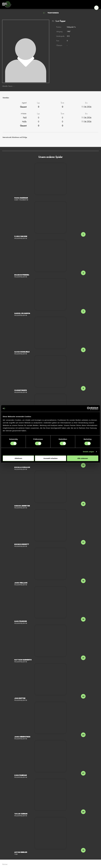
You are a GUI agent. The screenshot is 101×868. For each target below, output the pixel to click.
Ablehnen (18, 458)
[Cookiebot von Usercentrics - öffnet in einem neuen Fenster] (89, 409)
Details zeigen (88, 452)
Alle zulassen (83, 458)
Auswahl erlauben (50, 458)
